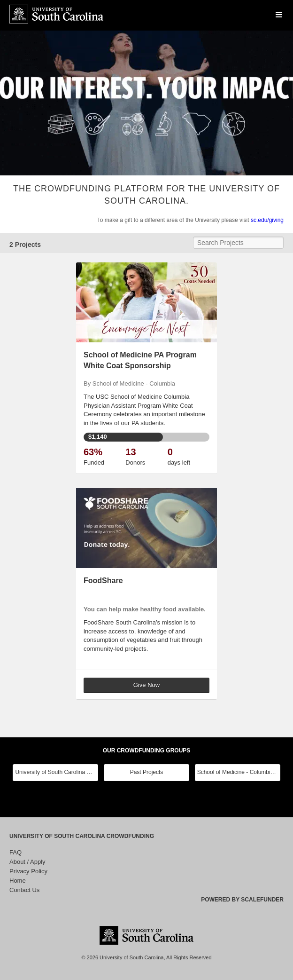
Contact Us (24, 890)
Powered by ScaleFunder (242, 900)
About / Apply (27, 862)
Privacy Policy (28, 871)
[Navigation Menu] (279, 15)
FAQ (15, 852)
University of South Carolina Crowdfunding (82, 836)
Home (18, 881)
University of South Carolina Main (57, 772)
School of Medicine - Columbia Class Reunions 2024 (239, 772)
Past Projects (147, 772)
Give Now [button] (146, 685)
